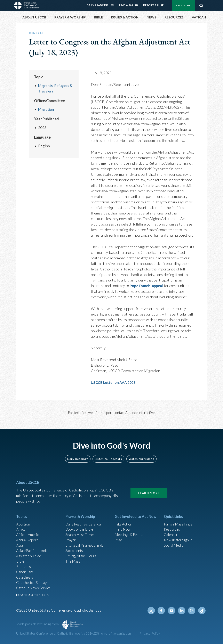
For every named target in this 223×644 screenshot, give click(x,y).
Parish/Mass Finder (179, 521)
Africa (21, 526)
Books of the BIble (80, 526)
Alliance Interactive (140, 412)
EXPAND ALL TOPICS (31, 594)
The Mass (73, 560)
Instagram (192, 611)
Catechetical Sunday (32, 582)
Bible (21, 560)
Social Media (174, 543)
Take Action (124, 521)
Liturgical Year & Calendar (86, 543)
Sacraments (75, 548)
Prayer (71, 537)
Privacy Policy (150, 633)
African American (30, 532)
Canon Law (25, 571)
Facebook (163, 611)
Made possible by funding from (38, 624)
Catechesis (25, 576)
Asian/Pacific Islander (33, 548)
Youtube (173, 611)
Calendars (172, 532)
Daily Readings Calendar (113, 5)
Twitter (153, 611)
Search (201, 6)
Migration (46, 109)
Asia (20, 543)
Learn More (149, 490)
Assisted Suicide (29, 554)
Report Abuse (153, 5)
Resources (172, 526)
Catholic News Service (34, 587)
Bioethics (24, 565)
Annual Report (28, 537)
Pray (118, 537)
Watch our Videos (141, 455)
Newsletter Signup (179, 537)
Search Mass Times (81, 532)
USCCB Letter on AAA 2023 (114, 382)
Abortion (23, 521)
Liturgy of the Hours (81, 554)
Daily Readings (98, 5)
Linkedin (182, 611)
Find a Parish (129, 5)
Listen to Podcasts (108, 455)
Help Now (183, 5)
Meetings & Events (130, 532)
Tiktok (202, 611)
